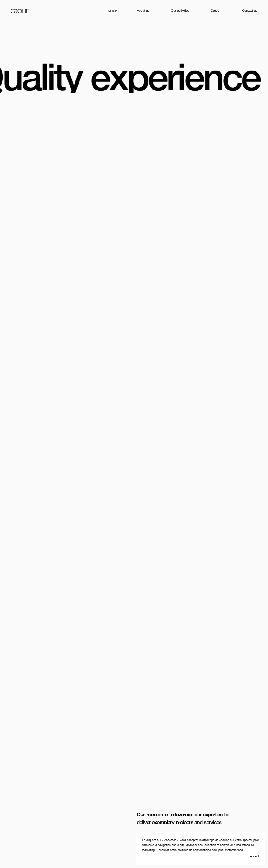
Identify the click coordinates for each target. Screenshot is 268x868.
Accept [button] (254, 856)
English (113, 11)
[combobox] (113, 11)
